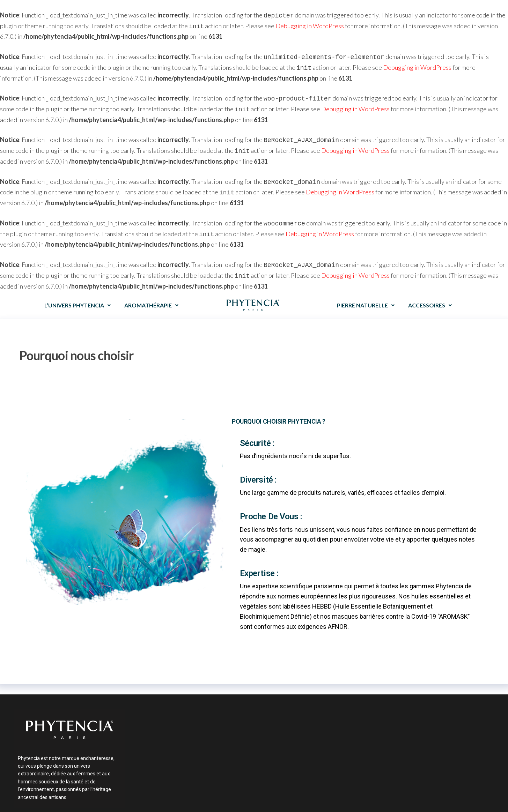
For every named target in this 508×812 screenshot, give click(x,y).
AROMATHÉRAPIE (151, 295)
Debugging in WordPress (310, 25)
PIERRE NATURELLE (366, 295)
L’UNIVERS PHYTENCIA (78, 295)
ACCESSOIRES (430, 295)
